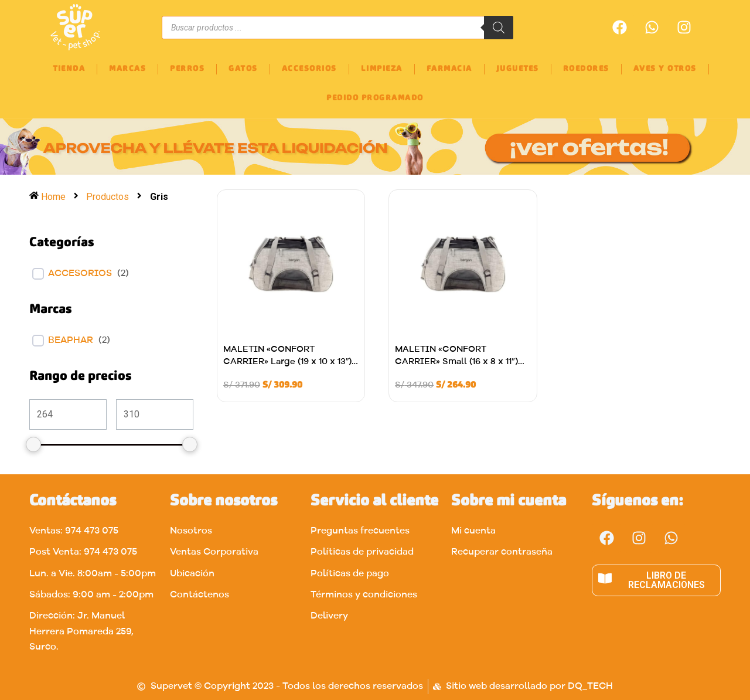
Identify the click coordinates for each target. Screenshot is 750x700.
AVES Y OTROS (665, 69)
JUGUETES (518, 69)
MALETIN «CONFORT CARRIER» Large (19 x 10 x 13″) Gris (287, 362)
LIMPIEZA (382, 69)
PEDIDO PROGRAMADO (375, 98)
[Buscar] (499, 28)
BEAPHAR (71, 341)
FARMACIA (449, 69)
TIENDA (69, 69)
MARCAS (127, 69)
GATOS (243, 69)
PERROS (187, 69)
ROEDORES (586, 69)
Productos (108, 197)
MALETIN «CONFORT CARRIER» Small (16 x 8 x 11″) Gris (456, 362)
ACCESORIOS (309, 69)
